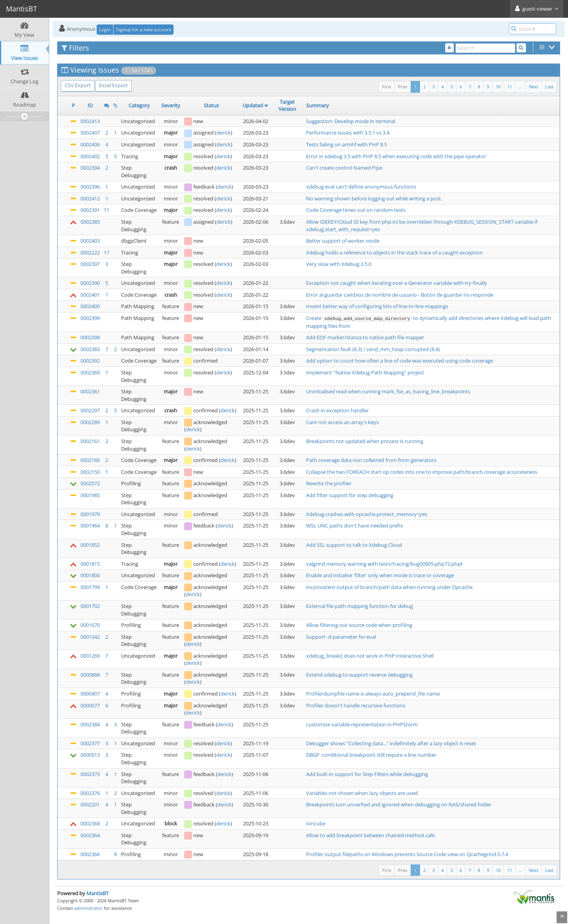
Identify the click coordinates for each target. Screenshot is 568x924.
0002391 (90, 210)
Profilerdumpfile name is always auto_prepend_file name (373, 694)
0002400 (90, 306)
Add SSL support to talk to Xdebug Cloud (354, 545)
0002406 (90, 144)
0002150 (90, 472)
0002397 (90, 264)
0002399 (90, 318)
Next (534, 87)
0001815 (90, 564)
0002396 (90, 187)
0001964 (90, 526)
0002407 (90, 133)
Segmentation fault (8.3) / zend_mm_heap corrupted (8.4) (373, 349)
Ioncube (316, 823)
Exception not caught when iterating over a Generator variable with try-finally (397, 283)
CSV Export (78, 85)
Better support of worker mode (343, 241)
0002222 (90, 253)
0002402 (90, 156)
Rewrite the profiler (329, 483)
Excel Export (113, 85)
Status (211, 105)
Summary (318, 105)
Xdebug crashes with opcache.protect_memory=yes (367, 514)
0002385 (90, 222)
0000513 (90, 755)
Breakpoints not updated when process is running (365, 441)
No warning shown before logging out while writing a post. (374, 198)
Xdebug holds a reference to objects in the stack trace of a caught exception (394, 253)
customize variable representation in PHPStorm (362, 724)
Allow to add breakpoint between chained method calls (371, 835)
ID (90, 105)
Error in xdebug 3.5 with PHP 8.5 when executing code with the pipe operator (396, 156)
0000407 (90, 694)
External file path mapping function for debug (360, 606)
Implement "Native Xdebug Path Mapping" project (365, 372)
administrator (88, 908)
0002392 (90, 361)
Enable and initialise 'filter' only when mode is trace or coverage (380, 575)
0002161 (90, 441)
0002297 (90, 410)
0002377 (90, 743)
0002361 (90, 391)
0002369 (90, 372)
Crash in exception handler (337, 410)
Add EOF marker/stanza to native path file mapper (365, 337)
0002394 (90, 168)
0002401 (90, 295)
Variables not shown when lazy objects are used (362, 793)
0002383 (90, 349)
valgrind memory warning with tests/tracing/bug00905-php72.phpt (384, 564)
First (387, 87)
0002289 (90, 422)
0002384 (90, 724)
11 (510, 87)
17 (106, 253)
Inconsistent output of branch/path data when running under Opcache (389, 587)
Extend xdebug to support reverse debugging (359, 675)
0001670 (90, 625)
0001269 (90, 656)
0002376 (90, 793)
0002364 (90, 835)
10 (498, 87)
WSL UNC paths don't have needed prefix (355, 526)
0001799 (90, 587)
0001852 (90, 545)
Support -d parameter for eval (341, 637)
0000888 (90, 675)
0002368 (90, 823)
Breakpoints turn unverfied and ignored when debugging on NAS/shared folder (399, 804)
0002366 (90, 854)
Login (105, 29)
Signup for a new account (144, 29)
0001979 (90, 514)
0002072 (90, 483)
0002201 (90, 804)
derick (224, 133)
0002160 (90, 460)
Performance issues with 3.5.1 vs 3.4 (348, 133)
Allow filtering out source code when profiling (359, 625)
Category (139, 105)
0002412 (90, 198)
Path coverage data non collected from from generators (371, 460)
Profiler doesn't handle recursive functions (356, 705)
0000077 (90, 705)
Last (549, 87)
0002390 (90, 283)
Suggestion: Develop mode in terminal (351, 121)
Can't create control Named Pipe (344, 168)
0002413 (90, 121)
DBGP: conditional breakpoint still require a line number (371, 755)
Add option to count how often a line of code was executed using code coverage (400, 361)
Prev (403, 87)
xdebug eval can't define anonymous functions (361, 187)
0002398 (90, 337)
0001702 (90, 606)
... (520, 87)
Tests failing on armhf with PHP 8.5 (347, 144)
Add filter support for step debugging (350, 495)
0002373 (90, 774)
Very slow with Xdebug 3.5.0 (339, 264)
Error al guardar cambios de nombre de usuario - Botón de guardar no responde (400, 295)
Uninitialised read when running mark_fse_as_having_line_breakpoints (388, 391)
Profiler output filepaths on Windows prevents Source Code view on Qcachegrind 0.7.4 (407, 854)
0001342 (90, 637)
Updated (253, 105)
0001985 (90, 495)
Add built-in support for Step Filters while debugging (367, 774)
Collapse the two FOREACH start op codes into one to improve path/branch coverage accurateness (422, 472)
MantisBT (97, 893)
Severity (171, 105)
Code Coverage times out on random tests (356, 210)
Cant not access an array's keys (342, 422)
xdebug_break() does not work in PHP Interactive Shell (370, 656)
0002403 (90, 241)
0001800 (90, 575)
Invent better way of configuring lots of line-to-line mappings (377, 306)
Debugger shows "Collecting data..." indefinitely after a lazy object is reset (391, 743)
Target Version (287, 106)
